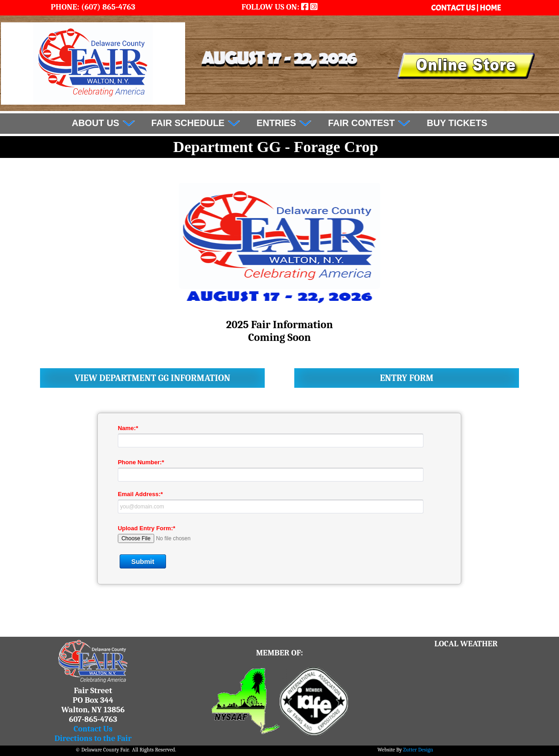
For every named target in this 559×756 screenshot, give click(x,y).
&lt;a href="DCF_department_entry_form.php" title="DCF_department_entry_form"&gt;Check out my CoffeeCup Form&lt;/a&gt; (279, 505)
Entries (284, 123)
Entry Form (407, 378)
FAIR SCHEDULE (196, 123)
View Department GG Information (152, 378)
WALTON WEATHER (466, 683)
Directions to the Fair (93, 738)
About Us (104, 123)
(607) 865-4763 (107, 7)
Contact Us (93, 729)
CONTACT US (454, 8)
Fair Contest (369, 123)
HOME (491, 8)
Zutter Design (418, 750)
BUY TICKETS (457, 123)
